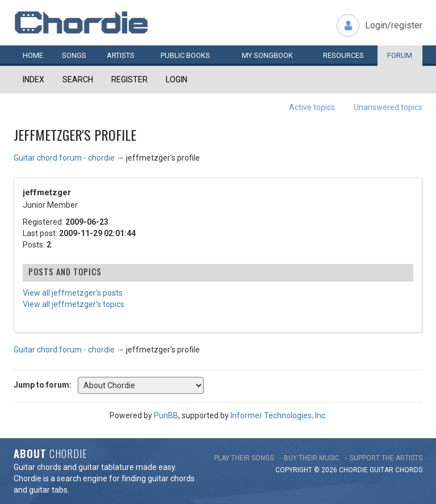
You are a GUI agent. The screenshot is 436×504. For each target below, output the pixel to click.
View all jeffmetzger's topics (74, 304)
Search (78, 79)
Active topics (312, 107)
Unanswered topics (388, 107)
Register (129, 79)
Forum (400, 55)
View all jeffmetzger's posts (73, 293)
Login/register (394, 25)
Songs (74, 55)
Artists (121, 55)
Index (33, 79)
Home (33, 55)
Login (177, 79)
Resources (343, 55)
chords (409, 470)
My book (267, 55)
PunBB (166, 415)
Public (185, 55)
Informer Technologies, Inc (278, 415)
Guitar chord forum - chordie (64, 158)
